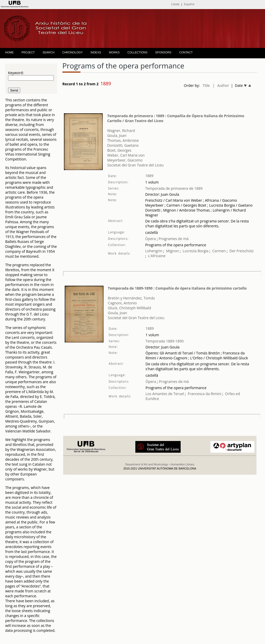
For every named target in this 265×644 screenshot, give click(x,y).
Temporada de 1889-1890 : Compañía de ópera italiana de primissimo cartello (177, 288)
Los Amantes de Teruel (165, 394)
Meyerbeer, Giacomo (125, 160)
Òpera (150, 239)
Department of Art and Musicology (147, 464)
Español (189, 4)
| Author (221, 85)
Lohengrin (154, 251)
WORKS (114, 52)
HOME (9, 52)
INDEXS (96, 52)
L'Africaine (157, 256)
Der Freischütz (241, 251)
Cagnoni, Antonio (122, 303)
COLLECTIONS (137, 52)
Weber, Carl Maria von (126, 155)
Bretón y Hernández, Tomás (131, 298)
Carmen (219, 251)
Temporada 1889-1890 (165, 341)
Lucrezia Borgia (196, 251)
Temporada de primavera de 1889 (174, 188)
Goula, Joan (117, 135)
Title (206, 85)
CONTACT (186, 52)
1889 (149, 176)
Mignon (172, 251)
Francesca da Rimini (205, 394)
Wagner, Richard (121, 131)
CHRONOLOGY (72, 52)
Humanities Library (182, 464)
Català (175, 4)
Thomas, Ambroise (123, 140)
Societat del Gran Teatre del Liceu (135, 165)
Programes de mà (173, 239)
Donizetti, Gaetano (123, 145)
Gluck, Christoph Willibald (130, 308)
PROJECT (28, 52)
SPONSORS (163, 52)
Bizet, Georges (119, 150)
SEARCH (48, 52)
